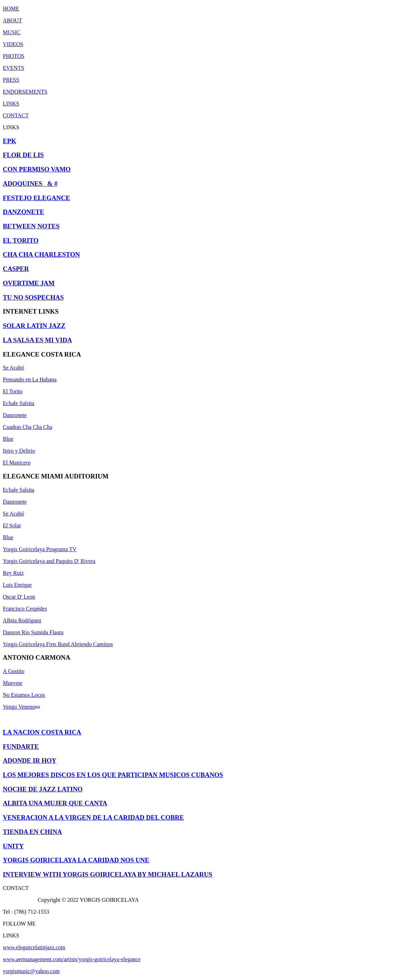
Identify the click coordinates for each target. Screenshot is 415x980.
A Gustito (14, 671)
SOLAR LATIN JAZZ (34, 326)
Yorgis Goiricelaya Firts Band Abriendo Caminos (58, 644)
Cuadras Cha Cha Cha (28, 427)
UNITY (13, 846)
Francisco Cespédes (25, 609)
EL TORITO (21, 240)
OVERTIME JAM (29, 283)
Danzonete (15, 415)
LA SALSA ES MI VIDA (37, 340)
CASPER (16, 269)
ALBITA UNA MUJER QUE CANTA (55, 803)
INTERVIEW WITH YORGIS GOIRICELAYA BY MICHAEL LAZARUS (108, 874)
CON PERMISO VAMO (37, 169)
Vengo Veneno (19, 707)
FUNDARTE (21, 747)
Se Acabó (13, 368)
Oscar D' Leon (19, 597)
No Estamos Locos (24, 695)
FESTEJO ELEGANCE (36, 198)
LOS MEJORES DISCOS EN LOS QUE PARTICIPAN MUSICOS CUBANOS (113, 775)
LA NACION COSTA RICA (42, 732)
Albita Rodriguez (22, 620)
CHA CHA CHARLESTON (41, 254)
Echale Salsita (18, 403)
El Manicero (17, 463)
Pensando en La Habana (30, 379)
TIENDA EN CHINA (32, 832)
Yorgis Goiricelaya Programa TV (40, 549)
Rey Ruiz (13, 573)
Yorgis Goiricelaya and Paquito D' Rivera (49, 561)
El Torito (13, 391)
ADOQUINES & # (30, 184)
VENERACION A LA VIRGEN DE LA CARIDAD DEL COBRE (93, 817)
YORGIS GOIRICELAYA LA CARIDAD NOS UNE (76, 860)
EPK (9, 141)
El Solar (12, 525)
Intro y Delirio (19, 451)
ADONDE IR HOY (30, 760)
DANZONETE (23, 212)
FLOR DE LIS (23, 155)
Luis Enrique (17, 585)
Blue (8, 439)
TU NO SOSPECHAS (33, 297)
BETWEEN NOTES (31, 226)
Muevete (13, 683)
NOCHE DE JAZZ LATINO (43, 789)
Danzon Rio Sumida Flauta (33, 632)
